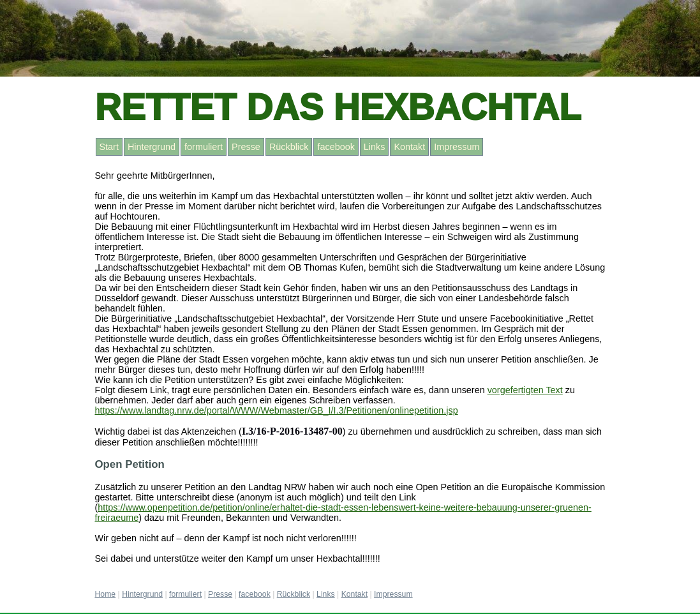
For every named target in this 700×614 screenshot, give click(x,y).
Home (106, 594)
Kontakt (409, 147)
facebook (336, 147)
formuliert (204, 147)
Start (109, 147)
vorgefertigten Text (525, 390)
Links (375, 147)
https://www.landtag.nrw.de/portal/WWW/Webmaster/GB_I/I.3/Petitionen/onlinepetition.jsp (277, 410)
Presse (246, 147)
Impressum (457, 147)
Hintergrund (152, 147)
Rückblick (289, 147)
